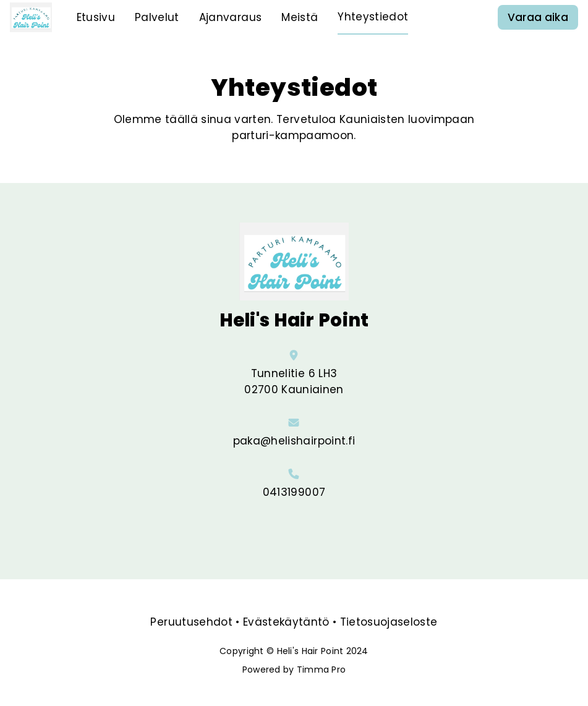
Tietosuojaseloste (389, 622)
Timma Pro (322, 670)
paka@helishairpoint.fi (294, 441)
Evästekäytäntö (286, 622)
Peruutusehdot (191, 622)
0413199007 (294, 492)
